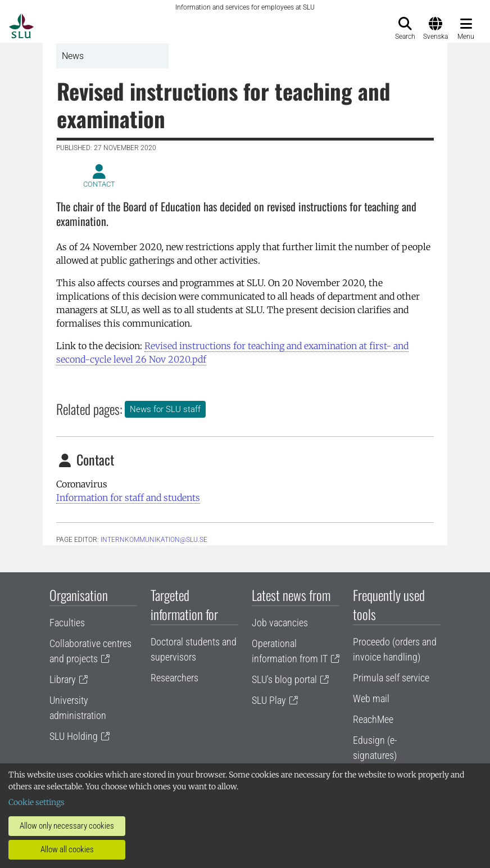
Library (63, 679)
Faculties (67, 623)
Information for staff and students (128, 498)
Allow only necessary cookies (67, 826)
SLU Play (269, 700)
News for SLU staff (165, 409)
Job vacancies (280, 623)
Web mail (371, 699)
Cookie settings (37, 802)
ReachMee (373, 719)
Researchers (174, 678)
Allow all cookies (67, 849)
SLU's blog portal (284, 679)
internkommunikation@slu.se (154, 540)
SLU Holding (74, 736)
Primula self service (391, 678)
